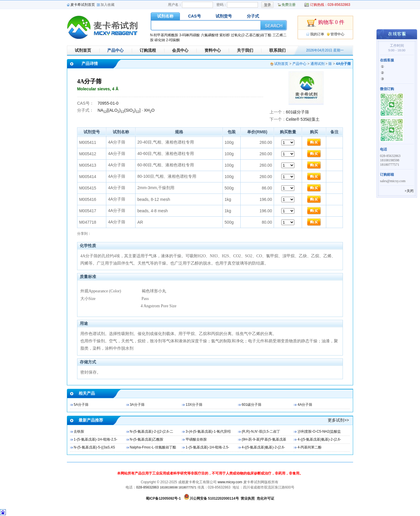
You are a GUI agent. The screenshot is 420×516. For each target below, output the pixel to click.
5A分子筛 (81, 405)
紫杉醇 (225, 35)
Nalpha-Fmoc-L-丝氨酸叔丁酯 (153, 447)
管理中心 (337, 34)
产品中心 (115, 50)
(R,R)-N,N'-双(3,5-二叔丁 (261, 432)
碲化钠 (160, 40)
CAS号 (195, 16)
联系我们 (277, 50)
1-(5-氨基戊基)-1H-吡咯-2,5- (95, 439)
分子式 (253, 16)
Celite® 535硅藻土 (303, 119)
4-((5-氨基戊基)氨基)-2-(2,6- (319, 439)
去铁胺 (79, 432)
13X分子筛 (194, 405)
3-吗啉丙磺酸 (190, 35)
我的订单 (317, 34)
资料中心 (213, 50)
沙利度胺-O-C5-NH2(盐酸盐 (319, 432)
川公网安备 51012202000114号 (214, 498)
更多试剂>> (338, 420)
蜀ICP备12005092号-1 (163, 498)
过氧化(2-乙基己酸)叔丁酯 (251, 35)
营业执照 (248, 498)
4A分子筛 (305, 405)
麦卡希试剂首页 (83, 5)
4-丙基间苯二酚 (310, 447)
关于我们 (245, 50)
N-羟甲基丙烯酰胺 (164, 35)
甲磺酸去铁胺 (196, 439)
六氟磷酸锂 (210, 35)
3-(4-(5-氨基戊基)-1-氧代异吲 (208, 432)
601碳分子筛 (297, 112)
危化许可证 (265, 498)
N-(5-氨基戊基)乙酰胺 (146, 439)
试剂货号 (224, 16)
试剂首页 (83, 50)
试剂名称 (165, 16)
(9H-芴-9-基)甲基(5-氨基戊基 (264, 439)
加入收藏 (107, 5)
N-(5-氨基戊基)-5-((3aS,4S (94, 447)
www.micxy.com (230, 482)
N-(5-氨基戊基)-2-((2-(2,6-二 (151, 432)
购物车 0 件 (325, 23)
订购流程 (148, 50)
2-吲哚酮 (173, 40)
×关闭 (409, 191)
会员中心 (180, 50)
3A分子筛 (137, 405)
